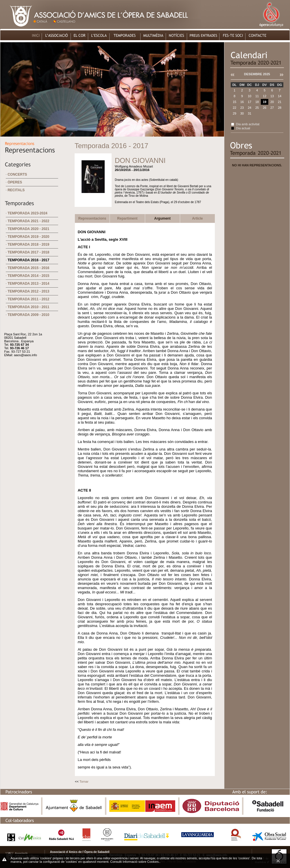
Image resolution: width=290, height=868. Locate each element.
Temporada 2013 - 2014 (28, 284)
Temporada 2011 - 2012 (28, 299)
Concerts (17, 174)
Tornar (84, 781)
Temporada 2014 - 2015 (28, 276)
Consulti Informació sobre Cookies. (135, 862)
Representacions (92, 218)
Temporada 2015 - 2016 (28, 268)
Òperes (15, 182)
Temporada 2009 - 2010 (28, 315)
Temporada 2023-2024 (27, 213)
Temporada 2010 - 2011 (28, 307)
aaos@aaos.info (25, 355)
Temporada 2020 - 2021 (28, 229)
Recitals (16, 190)
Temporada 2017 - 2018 (28, 252)
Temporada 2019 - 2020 (28, 237)
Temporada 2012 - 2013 (28, 291)
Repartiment (127, 218)
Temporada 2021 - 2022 (28, 221)
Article (197, 218)
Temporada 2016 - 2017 (28, 260)
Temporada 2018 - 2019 (28, 244)
